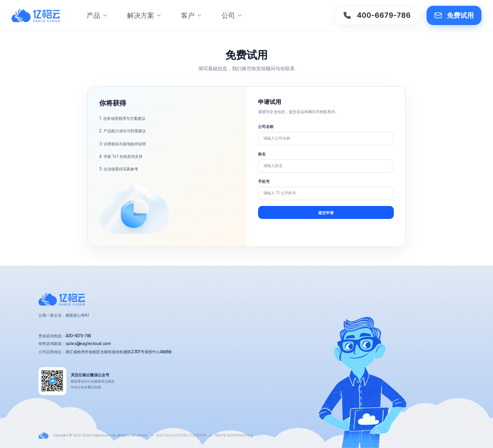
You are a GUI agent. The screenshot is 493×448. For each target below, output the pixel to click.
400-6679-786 (377, 15)
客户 (192, 15)
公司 (232, 15)
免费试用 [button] (454, 15)
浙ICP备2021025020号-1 (234, 435)
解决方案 (144, 15)
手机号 (264, 181)
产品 (97, 15)
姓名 (262, 154)
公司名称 (266, 127)
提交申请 (326, 213)
